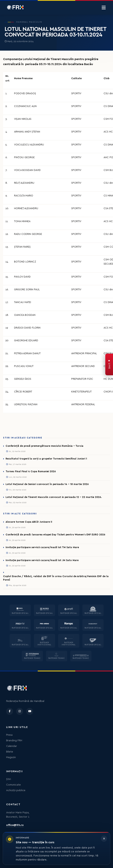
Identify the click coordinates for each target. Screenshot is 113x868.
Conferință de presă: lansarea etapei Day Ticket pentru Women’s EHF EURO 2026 (55, 535)
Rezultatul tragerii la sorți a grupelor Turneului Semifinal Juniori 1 (46, 459)
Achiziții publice (16, 790)
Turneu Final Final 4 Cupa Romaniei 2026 (31, 471)
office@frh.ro (15, 825)
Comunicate (13, 785)
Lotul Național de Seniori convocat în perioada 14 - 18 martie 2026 (47, 484)
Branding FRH (14, 741)
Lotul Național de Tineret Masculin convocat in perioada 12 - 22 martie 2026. (54, 497)
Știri (9, 779)
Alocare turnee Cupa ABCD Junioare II (29, 522)
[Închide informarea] (104, 839)
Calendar (12, 746)
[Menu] (104, 8)
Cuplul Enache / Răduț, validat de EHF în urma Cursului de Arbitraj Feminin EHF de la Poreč (56, 578)
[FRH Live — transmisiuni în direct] (109, 364)
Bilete (10, 752)
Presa (9, 735)
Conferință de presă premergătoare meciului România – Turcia (44, 446)
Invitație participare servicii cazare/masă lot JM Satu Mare (42, 560)
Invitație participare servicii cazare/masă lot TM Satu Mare (42, 547)
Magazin (11, 757)
